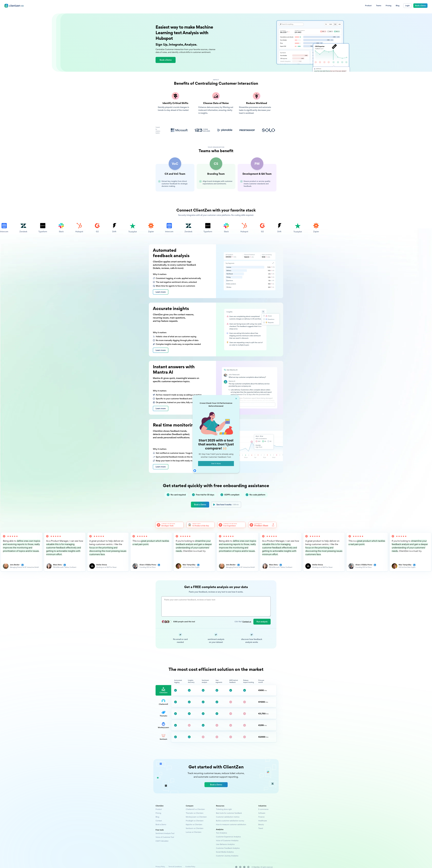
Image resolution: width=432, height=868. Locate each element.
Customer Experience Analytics (228, 837)
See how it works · (228, 505)
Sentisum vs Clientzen (195, 828)
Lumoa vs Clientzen (194, 832)
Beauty (261, 824)
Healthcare (263, 821)
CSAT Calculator (162, 841)
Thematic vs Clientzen (195, 813)
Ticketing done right (224, 809)
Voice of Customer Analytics (227, 840)
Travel (261, 828)
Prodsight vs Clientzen (195, 821)
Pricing (158, 813)
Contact (159, 821)
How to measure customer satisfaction (231, 824)
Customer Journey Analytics (227, 856)
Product (159, 809)
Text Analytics (221, 833)
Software (262, 813)
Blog (157, 817)
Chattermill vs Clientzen (195, 809)
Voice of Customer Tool (165, 837)
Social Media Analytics (225, 852)
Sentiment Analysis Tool (165, 833)
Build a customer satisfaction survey (230, 821)
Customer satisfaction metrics (228, 817)
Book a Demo (200, 505)
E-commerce (263, 809)
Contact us (247, 622)
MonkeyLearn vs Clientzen (196, 817)
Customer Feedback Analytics (228, 848)
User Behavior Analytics (225, 844)
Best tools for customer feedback (229, 813)
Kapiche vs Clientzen (194, 824)
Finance (261, 817)
